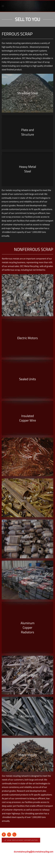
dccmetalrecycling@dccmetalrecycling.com (34, 852)
